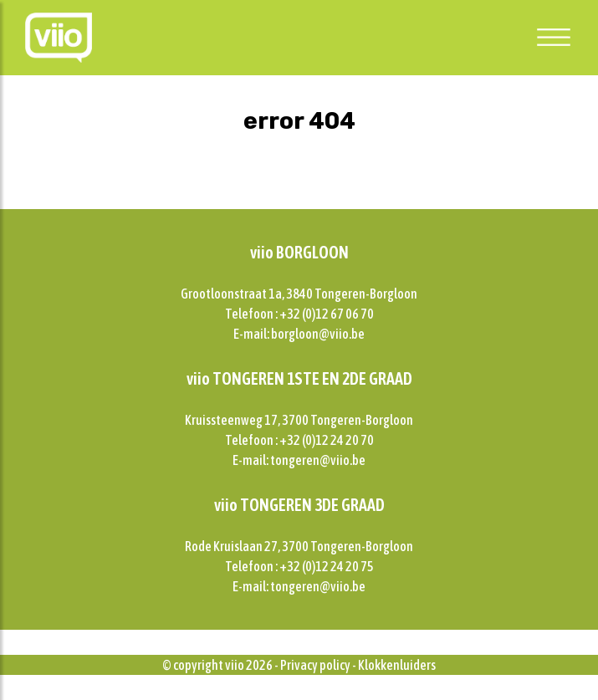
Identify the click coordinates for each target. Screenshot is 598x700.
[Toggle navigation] (554, 37)
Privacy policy (315, 665)
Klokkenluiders (397, 665)
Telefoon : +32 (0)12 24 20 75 (299, 566)
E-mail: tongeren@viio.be (299, 460)
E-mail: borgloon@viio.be (299, 334)
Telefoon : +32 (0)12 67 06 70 (299, 314)
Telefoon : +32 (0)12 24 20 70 (299, 440)
